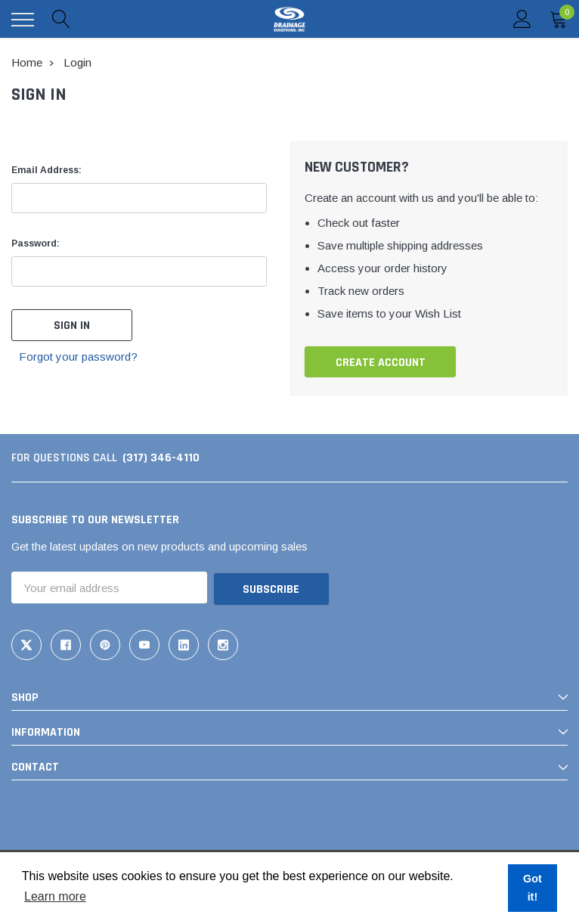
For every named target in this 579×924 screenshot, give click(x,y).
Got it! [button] (533, 888)
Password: (36, 243)
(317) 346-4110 (161, 458)
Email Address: (46, 170)
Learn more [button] (55, 896)
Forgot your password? (79, 357)
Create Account (381, 363)
